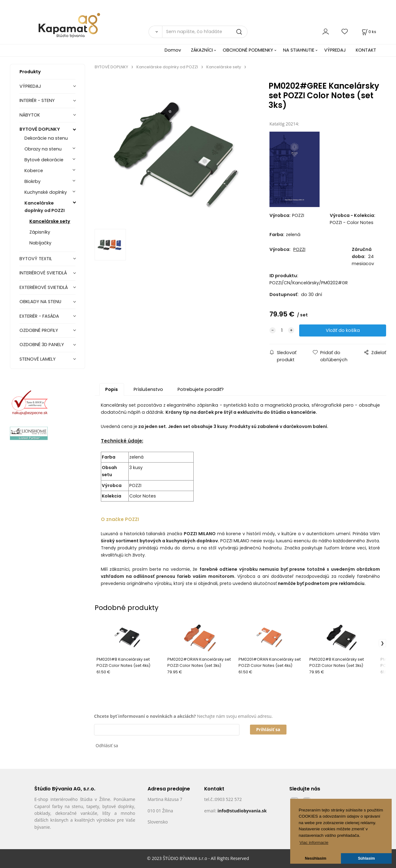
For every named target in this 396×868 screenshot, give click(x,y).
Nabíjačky (40, 243)
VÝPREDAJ (335, 50)
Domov (173, 50)
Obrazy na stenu (43, 149)
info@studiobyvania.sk (242, 811)
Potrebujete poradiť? (201, 389)
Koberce (34, 171)
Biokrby (32, 181)
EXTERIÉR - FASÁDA (39, 316)
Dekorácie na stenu (46, 138)
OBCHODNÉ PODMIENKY (248, 50)
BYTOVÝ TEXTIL (36, 259)
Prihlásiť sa (268, 729)
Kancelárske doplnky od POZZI (45, 207)
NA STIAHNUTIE (299, 50)
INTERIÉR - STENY (37, 100)
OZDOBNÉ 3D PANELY (42, 345)
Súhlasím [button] (366, 858)
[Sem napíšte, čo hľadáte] (205, 32)
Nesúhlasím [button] (316, 858)
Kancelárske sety (50, 221)
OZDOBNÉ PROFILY (39, 330)
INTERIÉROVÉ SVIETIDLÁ (43, 273)
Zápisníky (40, 232)
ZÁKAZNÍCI (202, 50)
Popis (112, 389)
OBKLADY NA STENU (40, 302)
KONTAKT (366, 50)
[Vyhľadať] (155, 32)
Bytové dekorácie (44, 160)
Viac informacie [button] (314, 843)
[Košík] (368, 32)
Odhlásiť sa (107, 745)
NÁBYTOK (30, 115)
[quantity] (282, 330)
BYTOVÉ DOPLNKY (40, 129)
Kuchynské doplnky (46, 192)
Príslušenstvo (148, 389)
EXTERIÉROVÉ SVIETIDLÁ (44, 287)
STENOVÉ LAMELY (38, 359)
